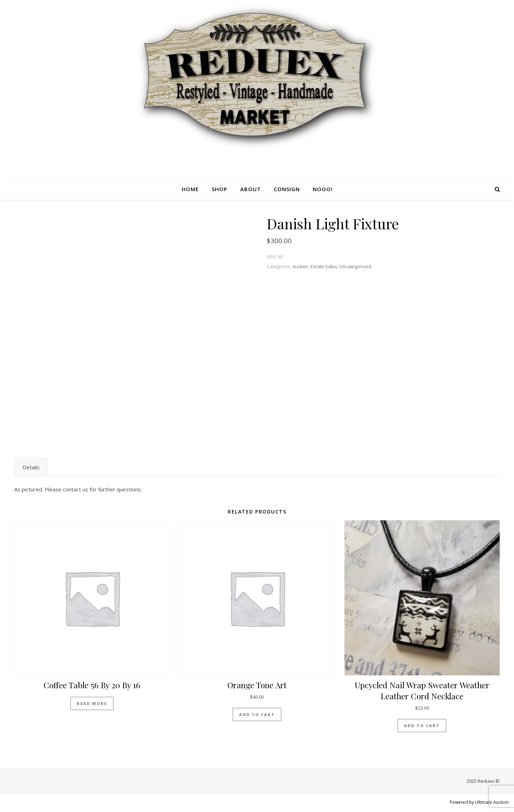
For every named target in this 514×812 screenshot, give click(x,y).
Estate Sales (324, 266)
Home (190, 189)
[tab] (31, 467)
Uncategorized (355, 266)
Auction (300, 266)
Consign (287, 189)
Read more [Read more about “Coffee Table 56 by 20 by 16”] (92, 703)
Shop (220, 189)
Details (31, 467)
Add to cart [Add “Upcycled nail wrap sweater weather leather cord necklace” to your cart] (422, 726)
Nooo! (323, 189)
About (251, 189)
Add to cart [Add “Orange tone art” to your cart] (257, 714)
